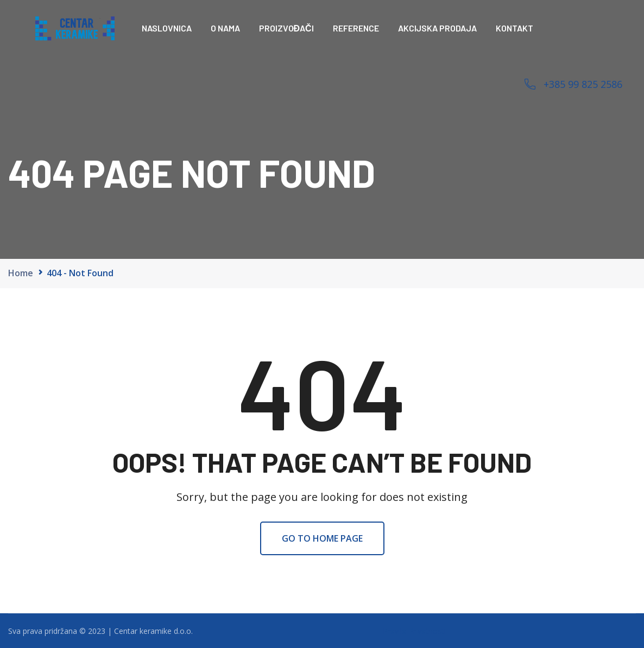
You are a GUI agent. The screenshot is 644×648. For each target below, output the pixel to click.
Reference (356, 28)
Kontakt (514, 28)
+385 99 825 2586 (583, 84)
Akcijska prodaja (437, 28)
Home (21, 273)
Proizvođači (286, 28)
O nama (225, 28)
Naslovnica (167, 28)
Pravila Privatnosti (414, 631)
